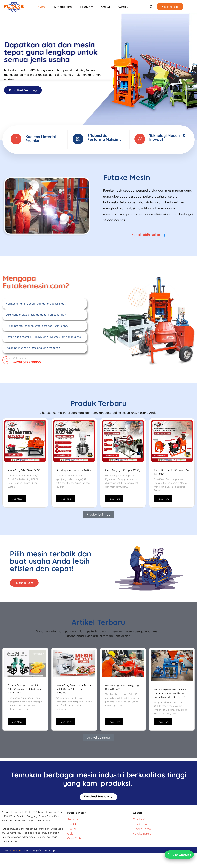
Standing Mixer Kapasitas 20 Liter (74, 473)
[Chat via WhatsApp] (178, 852)
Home (44, 7)
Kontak (120, 7)
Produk (86, 7)
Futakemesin (17, 854)
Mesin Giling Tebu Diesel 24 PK (24, 473)
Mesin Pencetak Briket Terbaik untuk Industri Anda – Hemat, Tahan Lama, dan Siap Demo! (170, 697)
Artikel (104, 7)
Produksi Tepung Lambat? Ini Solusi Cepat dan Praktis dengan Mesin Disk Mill (25, 693)
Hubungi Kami (166, 7)
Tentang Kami (64, 7)
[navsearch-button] (146, 7)
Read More (17, 502)
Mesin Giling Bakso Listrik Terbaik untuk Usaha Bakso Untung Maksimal (74, 693)
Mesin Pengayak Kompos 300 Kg (123, 473)
